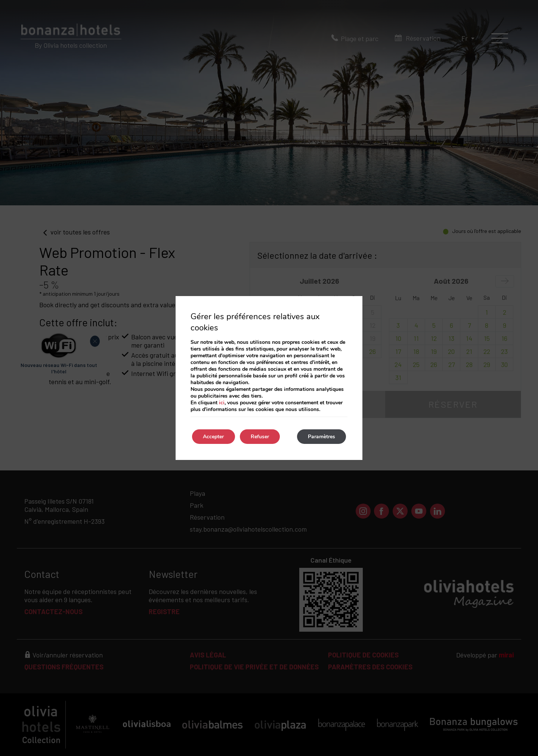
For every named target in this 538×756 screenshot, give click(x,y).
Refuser (261, 437)
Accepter (214, 437)
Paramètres (321, 437)
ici (222, 403)
